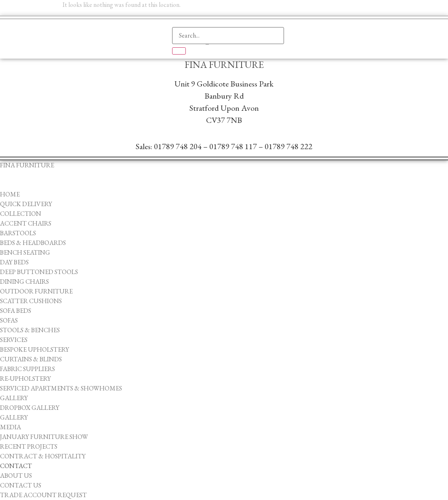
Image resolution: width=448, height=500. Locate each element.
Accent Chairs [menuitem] (26, 223)
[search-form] (228, 36)
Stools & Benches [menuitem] (30, 330)
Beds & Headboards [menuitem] (33, 243)
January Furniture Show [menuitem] (44, 437)
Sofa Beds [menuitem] (16, 311)
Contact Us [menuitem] (21, 485)
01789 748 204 (178, 146)
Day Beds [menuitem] (14, 262)
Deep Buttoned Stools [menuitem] (39, 272)
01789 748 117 (233, 146)
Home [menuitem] (10, 194)
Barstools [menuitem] (18, 233)
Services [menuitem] (14, 340)
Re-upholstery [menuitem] (25, 379)
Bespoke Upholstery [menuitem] (35, 349)
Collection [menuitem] (21, 214)
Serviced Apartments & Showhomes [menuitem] (61, 388)
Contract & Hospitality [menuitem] (43, 456)
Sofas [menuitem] (9, 320)
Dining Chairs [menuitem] (24, 282)
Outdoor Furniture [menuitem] (36, 291)
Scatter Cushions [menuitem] (31, 301)
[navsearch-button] (182, 14)
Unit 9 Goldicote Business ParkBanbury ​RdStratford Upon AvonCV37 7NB (224, 102)
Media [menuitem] (11, 427)
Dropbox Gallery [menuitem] (30, 408)
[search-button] (179, 51)
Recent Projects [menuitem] (29, 446)
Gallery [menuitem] (14, 398)
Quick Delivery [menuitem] (26, 204)
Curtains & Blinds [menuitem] (31, 359)
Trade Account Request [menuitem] (43, 495)
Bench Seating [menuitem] (25, 252)
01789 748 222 (288, 146)
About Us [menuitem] (16, 476)
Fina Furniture (224, 65)
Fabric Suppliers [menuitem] (27, 369)
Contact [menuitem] (16, 466)
